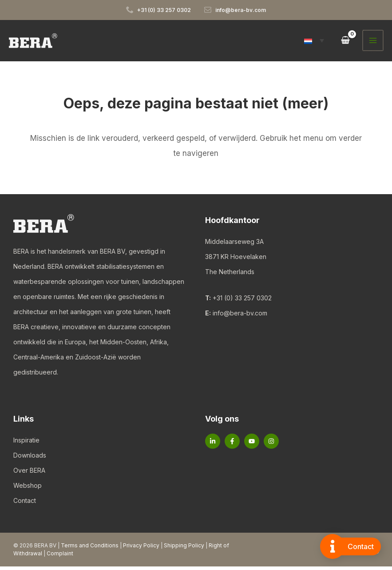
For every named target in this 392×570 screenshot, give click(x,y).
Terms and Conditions (90, 549)
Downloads (30, 459)
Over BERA (29, 474)
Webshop (28, 489)
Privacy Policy (141, 549)
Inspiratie (26, 444)
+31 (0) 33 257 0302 (242, 301)
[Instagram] (271, 444)
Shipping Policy (184, 549)
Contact (25, 504)
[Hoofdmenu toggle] (373, 42)
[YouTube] (252, 444)
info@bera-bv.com (240, 316)
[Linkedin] (213, 444)
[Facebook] (232, 444)
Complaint (60, 557)
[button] (315, 42)
